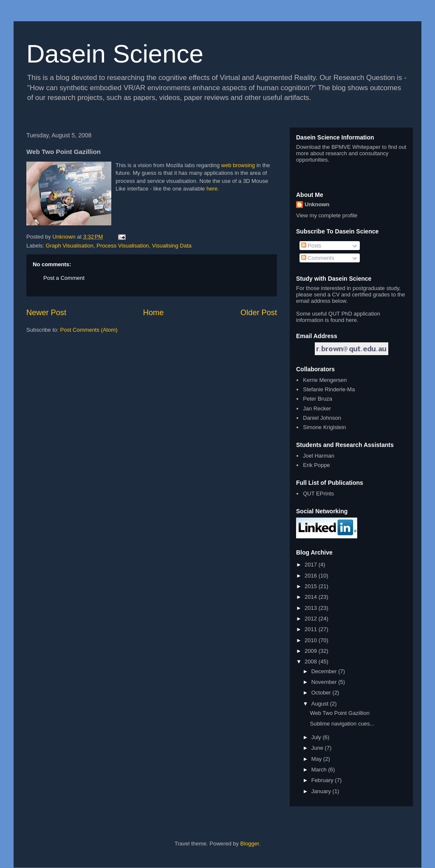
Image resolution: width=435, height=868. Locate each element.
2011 (312, 629)
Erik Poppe (316, 465)
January (322, 791)
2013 (312, 608)
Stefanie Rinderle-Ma (329, 389)
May (317, 759)
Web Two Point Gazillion (339, 713)
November (325, 682)
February (323, 780)
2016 (312, 576)
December (325, 671)
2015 (312, 586)
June (318, 748)
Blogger (250, 844)
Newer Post (46, 313)
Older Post (259, 313)
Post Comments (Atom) (89, 330)
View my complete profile (327, 215)
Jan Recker (317, 408)
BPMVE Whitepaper (356, 147)
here (212, 189)
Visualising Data (172, 246)
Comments (318, 258)
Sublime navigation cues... (342, 724)
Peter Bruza (318, 399)
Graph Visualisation (70, 246)
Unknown (317, 204)
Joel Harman (319, 456)
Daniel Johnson (322, 418)
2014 (312, 597)
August (321, 704)
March (320, 770)
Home (154, 313)
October (322, 693)
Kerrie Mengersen (325, 380)
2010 (312, 640)
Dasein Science (115, 54)
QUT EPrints (318, 494)
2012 (312, 619)
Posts (311, 246)
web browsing (239, 165)
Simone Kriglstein (324, 427)
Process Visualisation (123, 246)
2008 (312, 662)
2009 (312, 651)
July (317, 737)
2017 (312, 565)
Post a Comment (64, 278)
